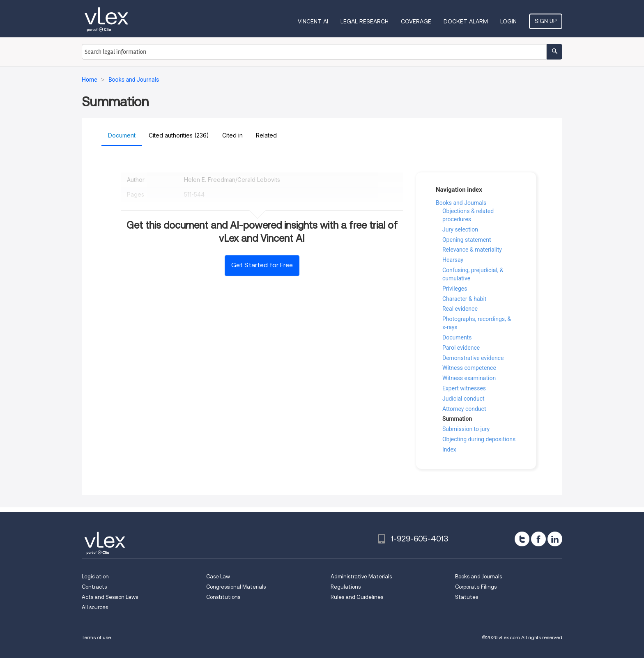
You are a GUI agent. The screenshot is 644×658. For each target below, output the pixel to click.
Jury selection (460, 229)
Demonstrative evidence (473, 358)
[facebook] (538, 539)
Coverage (416, 21)
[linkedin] (555, 539)
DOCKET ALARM (466, 21)
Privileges (455, 289)
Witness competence (469, 368)
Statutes (467, 597)
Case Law (218, 577)
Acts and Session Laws (110, 597)
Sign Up (546, 21)
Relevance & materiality (472, 250)
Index (449, 449)
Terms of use (96, 637)
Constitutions (223, 597)
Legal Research (365, 21)
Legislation (95, 577)
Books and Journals (461, 203)
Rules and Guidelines (357, 597)
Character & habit (464, 299)
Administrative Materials (361, 577)
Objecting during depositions (479, 439)
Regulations (346, 587)
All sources (95, 607)
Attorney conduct (464, 409)
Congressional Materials (236, 587)
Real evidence (460, 309)
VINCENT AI (313, 21)
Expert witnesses (464, 388)
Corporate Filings (476, 587)
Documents (457, 337)
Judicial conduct (463, 399)
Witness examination (469, 378)
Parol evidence (461, 348)
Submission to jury (466, 429)
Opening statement (467, 240)
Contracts (94, 587)
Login (508, 21)
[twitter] (522, 539)
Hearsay (453, 260)
